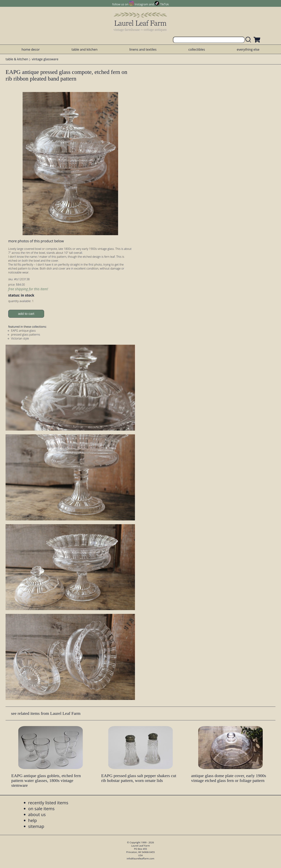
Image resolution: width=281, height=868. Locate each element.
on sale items (41, 808)
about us (37, 814)
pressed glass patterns (26, 334)
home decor (31, 49)
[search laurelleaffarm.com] (249, 40)
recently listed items (48, 803)
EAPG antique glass (23, 331)
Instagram (141, 4)
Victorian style (20, 338)
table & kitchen (17, 59)
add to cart (26, 314)
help (33, 820)
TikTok (165, 4)
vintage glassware (45, 59)
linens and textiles (143, 49)
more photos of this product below (36, 241)
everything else (248, 49)
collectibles (197, 49)
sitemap (36, 826)
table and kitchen (84, 49)
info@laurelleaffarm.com (140, 859)
